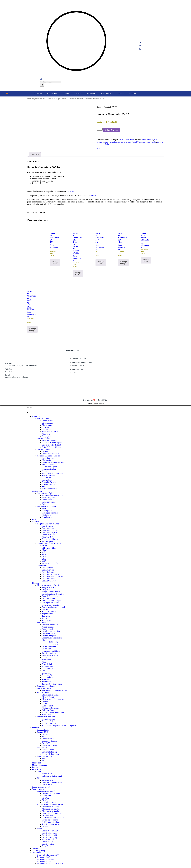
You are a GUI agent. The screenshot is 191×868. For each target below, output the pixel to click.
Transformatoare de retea (52, 824)
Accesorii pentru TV (50, 625)
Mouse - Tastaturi (49, 476)
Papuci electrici (48, 500)
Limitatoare (46, 515)
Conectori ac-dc (48, 528)
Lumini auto (47, 429)
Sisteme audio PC (49, 484)
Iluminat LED (42, 732)
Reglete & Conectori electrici (53, 607)
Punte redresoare (48, 669)
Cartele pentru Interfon (51, 631)
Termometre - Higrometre (52, 684)
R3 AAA (45, 798)
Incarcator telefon (49, 469)
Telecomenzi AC (44, 857)
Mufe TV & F (47, 537)
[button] (39, 94)
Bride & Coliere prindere (52, 596)
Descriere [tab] (35, 154)
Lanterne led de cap (50, 752)
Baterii (40, 829)
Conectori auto (48, 421)
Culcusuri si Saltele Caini (52, 776)
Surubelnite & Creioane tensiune (55, 712)
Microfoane (46, 660)
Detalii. (93, 195)
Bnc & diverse (48, 526)
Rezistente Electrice (45, 688)
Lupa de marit (47, 706)
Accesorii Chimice (49, 440)
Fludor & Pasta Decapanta (52, 443)
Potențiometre (47, 666)
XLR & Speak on (49, 541)
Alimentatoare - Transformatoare (50, 804)
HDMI (45, 550)
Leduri (45, 658)
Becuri (45, 736)
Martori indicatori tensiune (52, 495)
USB (44, 557)
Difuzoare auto (48, 423)
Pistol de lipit (47, 664)
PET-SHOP (37, 769)
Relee (44, 504)
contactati (70, 191)
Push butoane (47, 517)
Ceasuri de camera (49, 633)
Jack (44, 552)
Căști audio (46, 460)
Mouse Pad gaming (40, 765)
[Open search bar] (41, 79)
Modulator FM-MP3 (50, 432)
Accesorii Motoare (44, 449)
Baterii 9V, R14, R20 (50, 831)
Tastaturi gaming (39, 851)
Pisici (39, 778)
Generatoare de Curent (46, 686)
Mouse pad (36, 763)
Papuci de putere (48, 497)
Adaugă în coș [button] (55, 262)
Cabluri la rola (43, 565)
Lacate (45, 704)
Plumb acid (46, 796)
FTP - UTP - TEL (49, 548)
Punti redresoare (48, 502)
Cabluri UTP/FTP (49, 581)
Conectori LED (48, 739)
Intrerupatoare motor (50, 513)
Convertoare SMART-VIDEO (54, 462)
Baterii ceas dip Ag (49, 837)
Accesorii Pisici (48, 780)
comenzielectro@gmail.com (17, 377)
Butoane (45, 508)
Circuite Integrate (49, 636)
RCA (44, 554)
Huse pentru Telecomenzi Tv (48, 855)
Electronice (41, 622)
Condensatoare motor (50, 454)
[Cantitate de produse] (100, 129)
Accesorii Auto (43, 419)
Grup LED (46, 743)
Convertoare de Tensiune (52, 813)
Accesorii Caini (48, 774)
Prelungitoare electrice (51, 605)
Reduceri (133, 94)
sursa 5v (150, 140)
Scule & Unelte (43, 693)
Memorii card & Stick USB (53, 473)
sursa (144, 140)
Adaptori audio (48, 627)
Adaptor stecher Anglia (51, 592)
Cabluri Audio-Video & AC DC (49, 544)
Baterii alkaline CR (49, 835)
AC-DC (45, 546)
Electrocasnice (48, 649)
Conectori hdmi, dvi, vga (52, 530)
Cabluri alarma (48, 572)
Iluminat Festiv (43, 730)
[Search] (42, 85)
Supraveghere (47, 677)
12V (44, 758)
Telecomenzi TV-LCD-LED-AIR (50, 864)
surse (145, 142)
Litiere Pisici (47, 785)
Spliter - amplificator (50, 539)
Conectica (66, 94)
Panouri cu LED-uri (50, 745)
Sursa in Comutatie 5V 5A (131, 142)
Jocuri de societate (49, 653)
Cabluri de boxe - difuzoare (53, 576)
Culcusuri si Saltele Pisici (52, 783)
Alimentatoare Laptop (50, 807)
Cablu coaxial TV (49, 568)
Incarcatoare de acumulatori (53, 818)
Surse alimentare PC (76, 99)
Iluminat (121, 94)
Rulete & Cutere (48, 710)
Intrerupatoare (47, 511)
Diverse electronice (49, 647)
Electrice (78, 94)
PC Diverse (46, 478)
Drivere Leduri (48, 815)
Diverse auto (47, 425)
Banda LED (47, 734)
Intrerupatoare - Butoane (47, 506)
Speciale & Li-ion (49, 802)
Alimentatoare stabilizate (52, 811)
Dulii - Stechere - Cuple (51, 601)
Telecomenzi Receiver (46, 859)
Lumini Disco (52, 644)
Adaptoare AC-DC (49, 587)
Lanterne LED (43, 747)
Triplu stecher (47, 614)
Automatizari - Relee (45, 493)
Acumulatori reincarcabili (47, 791)
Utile (44, 559)
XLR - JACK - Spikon (51, 563)
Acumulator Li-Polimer (51, 794)
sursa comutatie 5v (113, 142)
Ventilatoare (47, 620)
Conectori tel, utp (49, 535)
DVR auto (46, 427)
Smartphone (47, 673)
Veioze (45, 618)
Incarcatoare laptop (49, 467)
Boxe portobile (48, 629)
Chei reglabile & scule (51, 695)
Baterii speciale (48, 844)
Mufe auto (46, 434)
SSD (44, 487)
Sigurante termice (49, 723)
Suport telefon (47, 436)
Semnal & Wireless (49, 482)
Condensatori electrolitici (52, 638)
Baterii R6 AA (48, 842)
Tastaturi (36, 848)
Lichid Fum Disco (54, 642)
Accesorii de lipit (44, 438)
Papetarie (36, 767)
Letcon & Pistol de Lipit (51, 445)
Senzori (45, 609)
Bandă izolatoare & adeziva (53, 594)
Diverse (45, 701)
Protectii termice (48, 719)
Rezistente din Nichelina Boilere (55, 690)
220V (44, 761)
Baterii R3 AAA (48, 840)
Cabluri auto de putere (51, 574)
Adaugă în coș (112, 130)
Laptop (45, 471)
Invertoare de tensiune (51, 820)
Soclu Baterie (47, 846)
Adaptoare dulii (48, 590)
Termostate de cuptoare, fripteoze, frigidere (59, 726)
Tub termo (46, 616)
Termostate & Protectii (46, 717)
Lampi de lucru (48, 750)
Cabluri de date (48, 458)
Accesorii (38, 94)
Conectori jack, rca (49, 533)
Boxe (34, 519)
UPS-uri (45, 826)
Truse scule (46, 715)
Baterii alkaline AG (49, 833)
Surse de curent (107, 94)
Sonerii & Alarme (49, 611)
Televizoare (46, 682)
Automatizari (52, 94)
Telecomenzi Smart (45, 861)
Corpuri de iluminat (50, 741)
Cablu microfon (48, 570)
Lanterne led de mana (50, 754)
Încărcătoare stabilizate (51, 651)
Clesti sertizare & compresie (53, 699)
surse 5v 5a (152, 142)
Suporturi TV (47, 675)
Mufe (44, 662)
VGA (44, 561)
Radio (44, 671)
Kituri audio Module (50, 655)
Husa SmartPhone (49, 465)
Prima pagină (32, 99)
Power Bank (47, 480)
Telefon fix (46, 679)
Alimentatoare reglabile (51, 809)
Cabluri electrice (48, 579)
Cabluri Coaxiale (49, 598)
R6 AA (45, 800)
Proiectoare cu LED (45, 756)
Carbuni (45, 451)
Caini (39, 772)
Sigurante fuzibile (49, 721)
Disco (44, 640)
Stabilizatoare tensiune (51, 822)
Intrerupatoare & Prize (51, 603)
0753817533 (10, 371)
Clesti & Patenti (48, 697)
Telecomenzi (91, 94)
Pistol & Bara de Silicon (51, 447)
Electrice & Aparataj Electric (48, 585)
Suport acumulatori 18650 (42, 787)
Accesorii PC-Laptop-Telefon (57, 99)
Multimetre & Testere (50, 708)
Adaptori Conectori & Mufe (48, 524)
